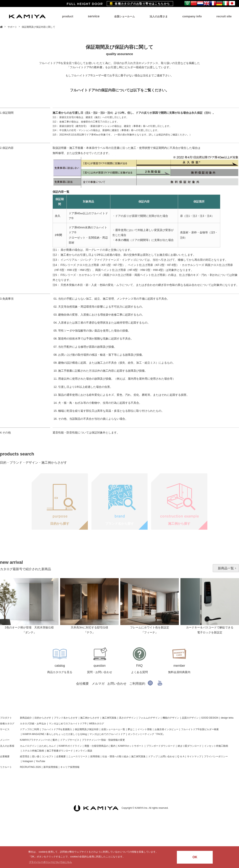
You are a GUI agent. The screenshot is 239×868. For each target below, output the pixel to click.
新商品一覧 (226, 568)
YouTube (41, 761)
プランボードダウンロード (161, 746)
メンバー (5, 740)
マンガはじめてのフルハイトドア (107, 734)
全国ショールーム (124, 16)
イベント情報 (145, 729)
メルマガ (98, 684)
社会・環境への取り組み (116, 756)
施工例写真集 (109, 718)
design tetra (227, 718)
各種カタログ (7, 724)
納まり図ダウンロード (190, 746)
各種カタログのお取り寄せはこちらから (140, 4)
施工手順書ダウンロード (60, 751)
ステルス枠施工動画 (33, 751)
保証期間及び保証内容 (87, 729)
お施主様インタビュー (167, 729)
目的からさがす (43, 718)
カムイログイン (28, 746)
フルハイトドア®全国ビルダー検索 (200, 729)
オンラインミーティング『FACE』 (146, 734)
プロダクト (6, 718)
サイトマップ (194, 756)
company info (192, 16)
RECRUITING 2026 (30, 767)
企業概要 (5, 756)
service (94, 16)
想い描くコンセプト (43, 756)
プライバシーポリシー (216, 756)
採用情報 (95, 756)
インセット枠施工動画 (216, 746)
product (68, 16)
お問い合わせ (117, 684)
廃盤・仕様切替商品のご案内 (100, 746)
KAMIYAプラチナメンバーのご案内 (39, 740)
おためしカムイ (48, 746)
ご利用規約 (137, 684)
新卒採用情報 (51, 767)
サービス (5, 729)
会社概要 (82, 684)
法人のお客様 (7, 746)
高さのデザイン (127, 718)
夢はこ (131, 729)
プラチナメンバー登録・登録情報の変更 (103, 740)
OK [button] (195, 857)
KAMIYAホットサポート (131, 746)
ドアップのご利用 (29, 729)
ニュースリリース (78, 756)
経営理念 (25, 756)
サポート (13, 27)
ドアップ (153, 756)
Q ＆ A (181, 756)
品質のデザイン (190, 718)
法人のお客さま (159, 16)
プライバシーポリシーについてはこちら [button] (50, 862)
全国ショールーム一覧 (113, 729)
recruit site (224, 16)
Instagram (28, 761)
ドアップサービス (70, 740)
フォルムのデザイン (149, 718)
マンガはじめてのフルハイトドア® (68, 724)
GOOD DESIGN (210, 718)
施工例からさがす (90, 718)
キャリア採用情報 (70, 767)
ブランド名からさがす (66, 718)
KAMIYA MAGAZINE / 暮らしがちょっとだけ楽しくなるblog (55, 734)
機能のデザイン (171, 718)
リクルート (6, 767)
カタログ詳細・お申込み (33, 724)
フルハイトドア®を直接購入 (57, 729)
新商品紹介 (26, 718)
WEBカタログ (96, 724)
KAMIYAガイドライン (70, 746)
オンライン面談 (84, 751)
